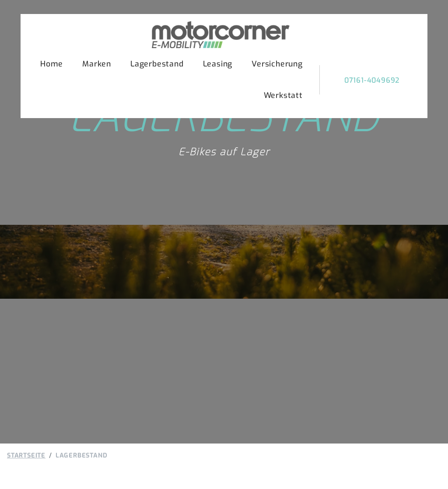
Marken (97, 64)
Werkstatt (283, 95)
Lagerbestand (157, 64)
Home (52, 64)
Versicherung (277, 64)
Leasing (218, 64)
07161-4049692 (372, 80)
